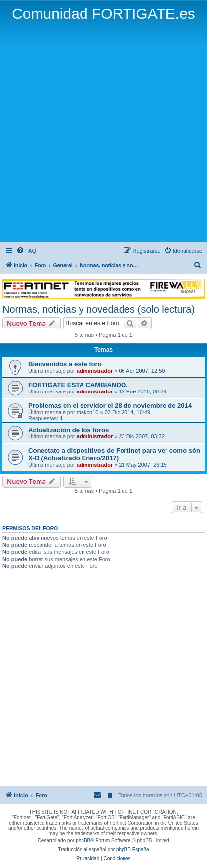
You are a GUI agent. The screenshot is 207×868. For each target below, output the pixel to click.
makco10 (88, 412)
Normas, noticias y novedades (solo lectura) (99, 309)
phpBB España (133, 849)
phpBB (83, 841)
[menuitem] (26, 251)
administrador (95, 371)
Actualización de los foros (68, 430)
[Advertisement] (103, 131)
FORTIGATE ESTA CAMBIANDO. (78, 385)
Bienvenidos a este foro (65, 364)
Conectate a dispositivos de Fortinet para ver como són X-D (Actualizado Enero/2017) (114, 454)
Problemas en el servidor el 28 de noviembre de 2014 (110, 406)
